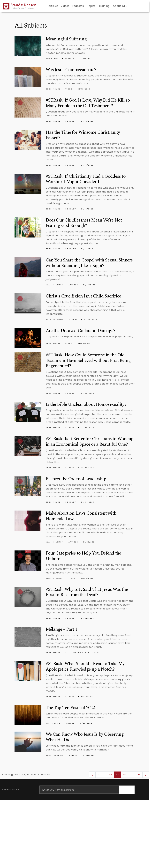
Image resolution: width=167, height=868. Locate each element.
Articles (53, 6)
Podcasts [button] (78, 6)
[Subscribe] (127, 790)
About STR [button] (120, 6)
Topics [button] (91, 6)
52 (111, 775)
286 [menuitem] (138, 775)
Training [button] (104, 6)
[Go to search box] (130, 6)
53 (118, 775)
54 (125, 775)
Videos (65, 6)
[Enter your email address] (79, 790)
